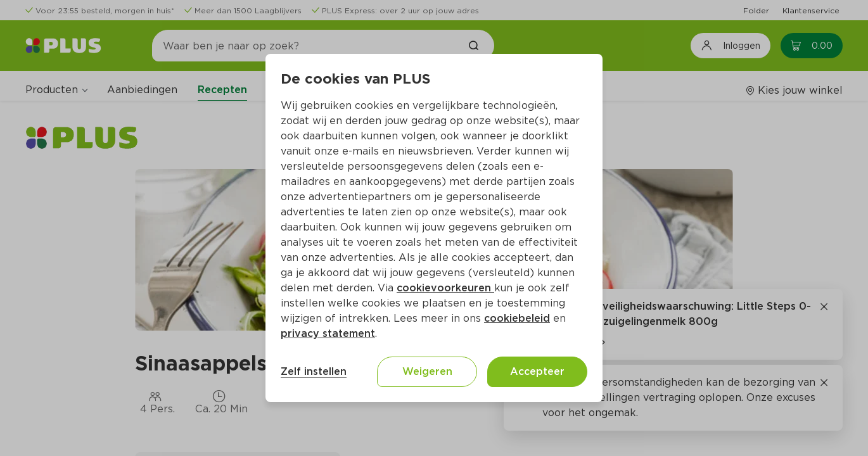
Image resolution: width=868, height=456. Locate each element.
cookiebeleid (517, 318)
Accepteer (537, 371)
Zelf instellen (314, 371)
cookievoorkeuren (445, 288)
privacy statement (328, 333)
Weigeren (427, 371)
